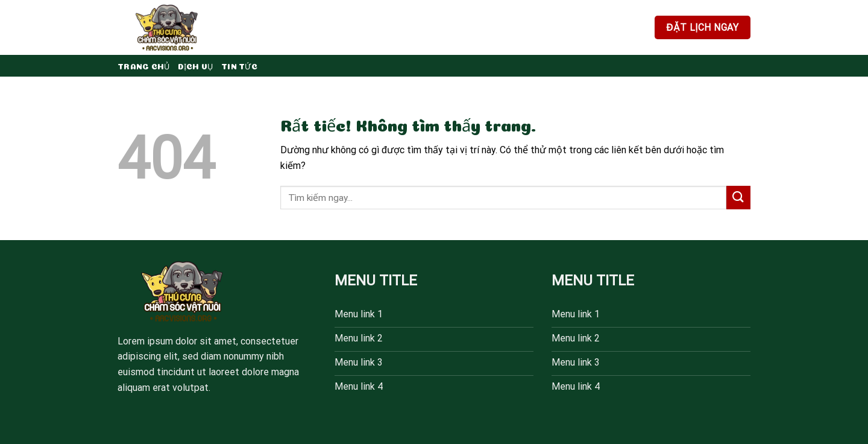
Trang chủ (143, 65)
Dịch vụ (195, 65)
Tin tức (239, 65)
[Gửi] (738, 198)
